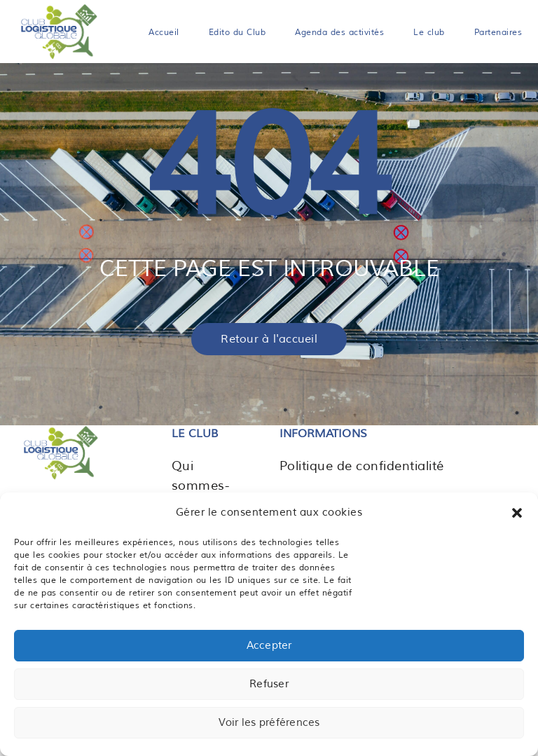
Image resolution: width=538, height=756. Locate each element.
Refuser (269, 684)
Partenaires (498, 33)
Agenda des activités (339, 33)
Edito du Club (237, 33)
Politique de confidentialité (362, 466)
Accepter (269, 646)
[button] (517, 513)
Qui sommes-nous (201, 486)
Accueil (164, 33)
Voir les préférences (269, 723)
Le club (429, 33)
